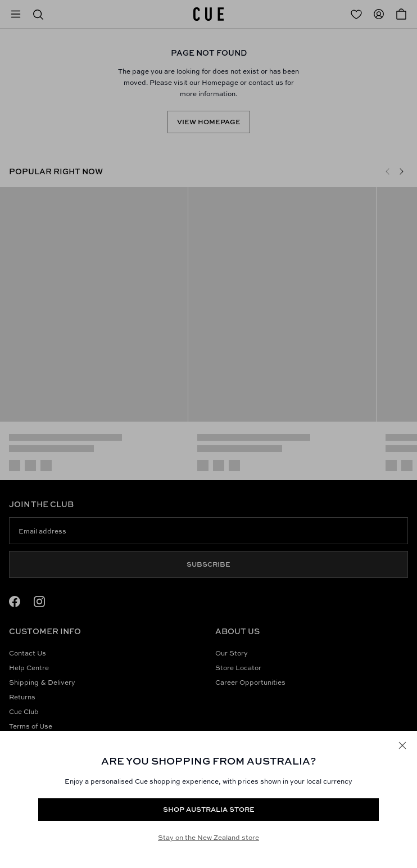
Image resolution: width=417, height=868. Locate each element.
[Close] (402, 745)
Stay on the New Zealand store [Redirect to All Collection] (208, 837)
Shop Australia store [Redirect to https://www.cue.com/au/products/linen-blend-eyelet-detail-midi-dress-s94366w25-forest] (209, 809)
